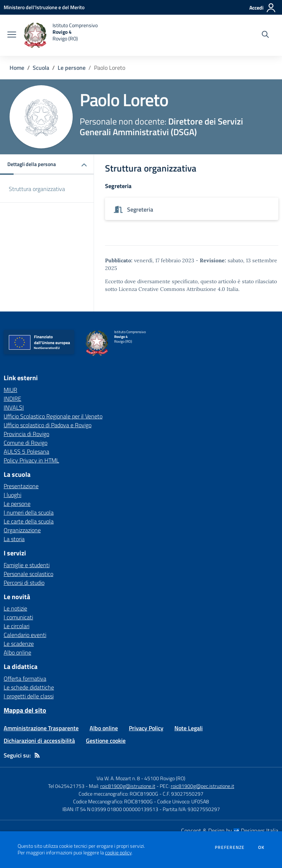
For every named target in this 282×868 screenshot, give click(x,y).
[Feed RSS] (37, 755)
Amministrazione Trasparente (41, 728)
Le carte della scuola (29, 521)
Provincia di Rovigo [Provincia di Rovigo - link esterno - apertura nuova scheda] (26, 434)
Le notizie (15, 608)
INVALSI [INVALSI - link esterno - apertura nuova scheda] (14, 407)
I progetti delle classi (29, 696)
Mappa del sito (25, 710)
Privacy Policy (146, 728)
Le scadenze (19, 644)
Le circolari (17, 626)
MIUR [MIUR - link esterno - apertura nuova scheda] (10, 390)
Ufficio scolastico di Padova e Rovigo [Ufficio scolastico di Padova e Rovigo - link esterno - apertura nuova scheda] (48, 425)
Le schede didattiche (29, 687)
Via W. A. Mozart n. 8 (118, 778)
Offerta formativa (25, 678)
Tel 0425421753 (66, 786)
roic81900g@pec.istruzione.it (203, 786)
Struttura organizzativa (37, 189)
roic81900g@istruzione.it (128, 786)
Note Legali (189, 728)
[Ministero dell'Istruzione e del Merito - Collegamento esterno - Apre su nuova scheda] (44, 7)
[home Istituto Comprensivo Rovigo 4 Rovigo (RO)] (61, 35)
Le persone (72, 68)
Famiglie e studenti (27, 565)
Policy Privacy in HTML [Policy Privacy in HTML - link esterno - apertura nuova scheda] (31, 460)
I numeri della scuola (29, 512)
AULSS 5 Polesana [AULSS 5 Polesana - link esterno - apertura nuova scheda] (26, 451)
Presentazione (21, 486)
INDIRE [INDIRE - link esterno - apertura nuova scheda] (12, 399)
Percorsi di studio (24, 583)
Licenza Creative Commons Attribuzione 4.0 (172, 289)
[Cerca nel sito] (265, 35)
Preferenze (230, 847)
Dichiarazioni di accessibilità (39, 741)
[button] (47, 165)
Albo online (17, 652)
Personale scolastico (28, 574)
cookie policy (118, 853)
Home (17, 68)
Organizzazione (22, 530)
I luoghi (12, 495)
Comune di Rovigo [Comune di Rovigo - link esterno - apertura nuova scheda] (26, 443)
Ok (261, 847)
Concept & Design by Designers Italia (230, 831)
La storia (14, 539)
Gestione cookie (106, 741)
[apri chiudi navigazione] (12, 35)
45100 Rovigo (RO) (165, 778)
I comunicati (18, 617)
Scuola (41, 68)
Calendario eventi (25, 635)
